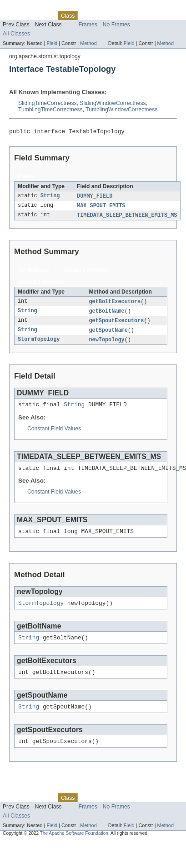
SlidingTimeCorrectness (48, 103)
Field (52, 43)
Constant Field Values (54, 435)
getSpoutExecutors (116, 324)
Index (156, 15)
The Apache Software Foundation (74, 849)
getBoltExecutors (115, 304)
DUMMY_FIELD (95, 198)
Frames (88, 25)
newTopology (106, 344)
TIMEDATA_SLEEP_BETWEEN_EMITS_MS (127, 218)
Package (42, 15)
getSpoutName (108, 334)
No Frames (116, 25)
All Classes (16, 34)
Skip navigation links (25, 8)
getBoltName (106, 314)
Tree (104, 15)
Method (88, 43)
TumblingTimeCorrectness (50, 110)
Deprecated (129, 15)
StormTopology (39, 344)
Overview (14, 15)
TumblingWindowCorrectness (121, 110)
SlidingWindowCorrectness (113, 103)
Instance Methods (87, 273)
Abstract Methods (41, 284)
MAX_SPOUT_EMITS (101, 208)
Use (88, 15)
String (50, 198)
